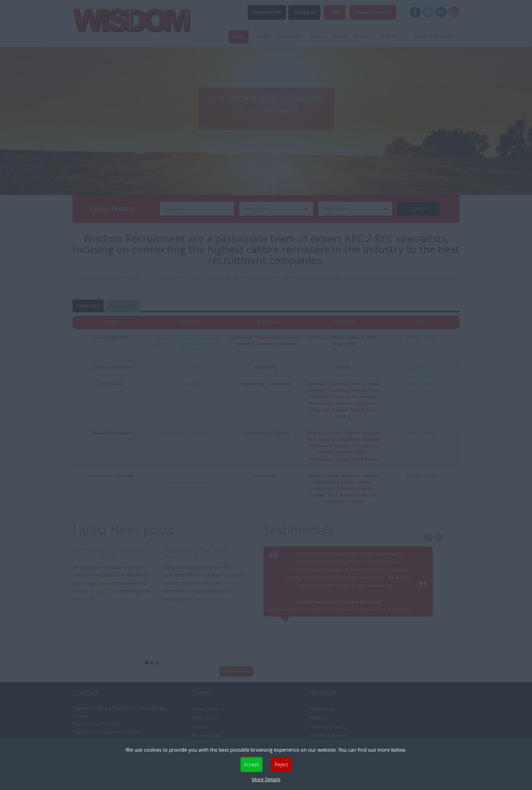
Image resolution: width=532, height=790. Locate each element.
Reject (281, 764)
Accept (252, 764)
